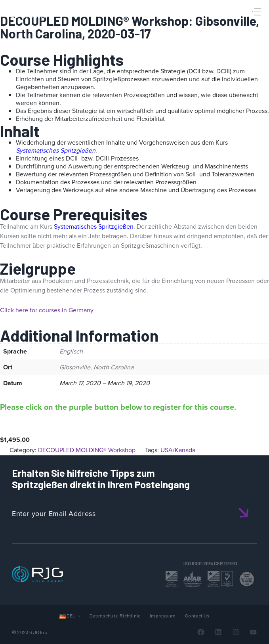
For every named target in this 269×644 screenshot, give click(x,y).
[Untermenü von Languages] (79, 616)
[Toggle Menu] (257, 12)
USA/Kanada (178, 450)
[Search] (246, 25)
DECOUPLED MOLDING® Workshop (87, 450)
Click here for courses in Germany (47, 310)
